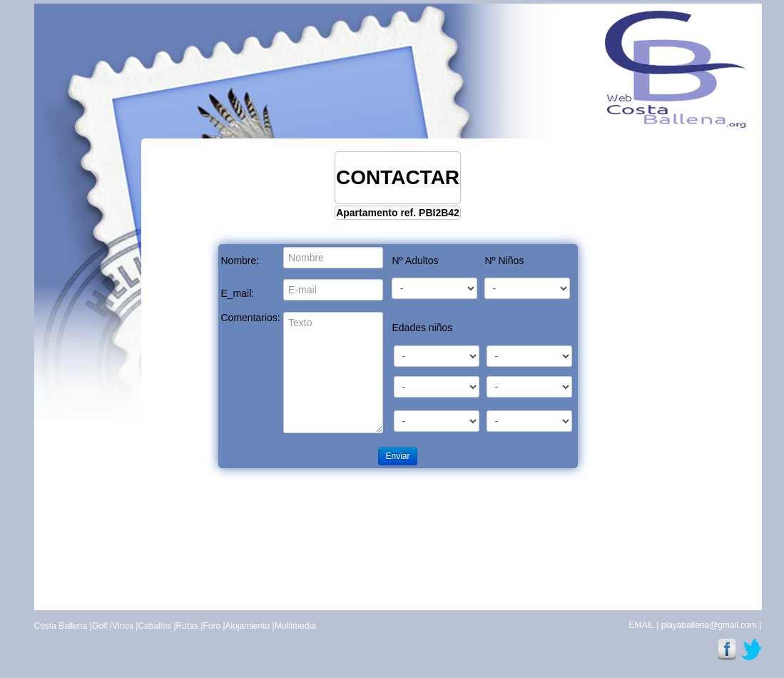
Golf (100, 626)
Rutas (187, 626)
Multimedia (295, 626)
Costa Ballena (61, 626)
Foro (212, 626)
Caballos (154, 626)
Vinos (123, 626)
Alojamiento (248, 626)
